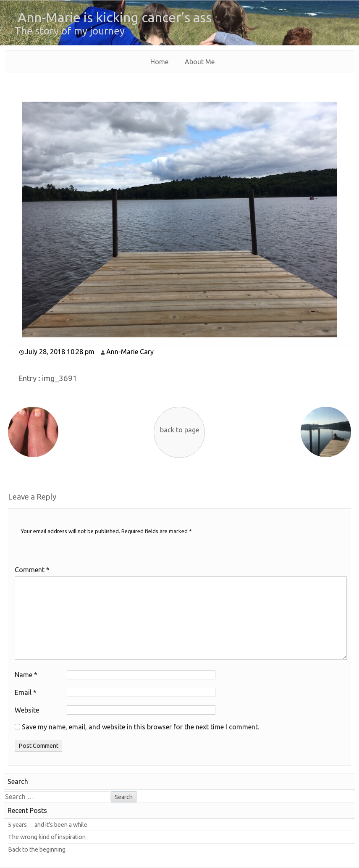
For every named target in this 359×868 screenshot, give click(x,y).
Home (159, 62)
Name (26, 675)
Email (26, 692)
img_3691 (60, 378)
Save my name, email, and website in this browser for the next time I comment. (140, 727)
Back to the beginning (37, 850)
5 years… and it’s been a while (48, 825)
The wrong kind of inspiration (47, 837)
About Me (200, 62)
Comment (32, 570)
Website (27, 710)
